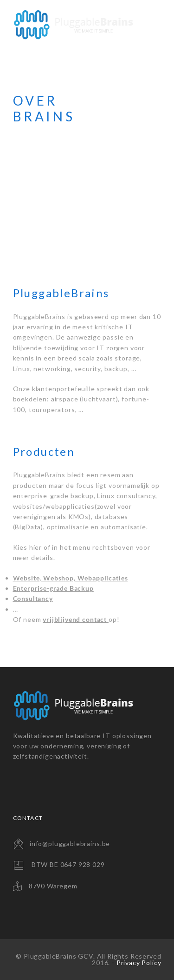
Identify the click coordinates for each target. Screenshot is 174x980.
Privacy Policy (139, 963)
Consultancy (33, 598)
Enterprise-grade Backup (53, 588)
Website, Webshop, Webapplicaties (71, 578)
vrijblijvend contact (76, 619)
